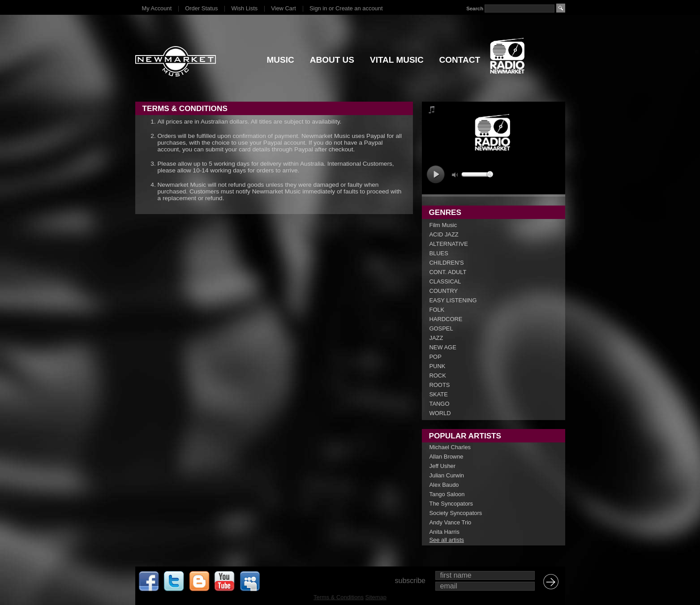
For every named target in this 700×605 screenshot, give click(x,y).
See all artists (447, 540)
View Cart (283, 8)
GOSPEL (441, 328)
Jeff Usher (443, 466)
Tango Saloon (447, 494)
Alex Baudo (444, 485)
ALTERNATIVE (449, 244)
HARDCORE (446, 319)
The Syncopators (451, 504)
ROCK (438, 375)
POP (436, 357)
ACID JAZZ (444, 234)
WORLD (440, 413)
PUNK (438, 366)
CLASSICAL (445, 281)
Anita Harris (444, 532)
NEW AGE (443, 347)
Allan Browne (447, 457)
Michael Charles (450, 447)
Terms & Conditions (339, 597)
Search (475, 9)
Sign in (318, 8)
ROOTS (440, 385)
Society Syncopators (456, 513)
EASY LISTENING (453, 300)
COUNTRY (444, 291)
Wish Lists (244, 8)
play (436, 174)
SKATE (439, 394)
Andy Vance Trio (451, 522)
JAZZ (436, 338)
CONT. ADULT (448, 272)
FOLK (437, 310)
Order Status (201, 8)
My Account (157, 8)
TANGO (440, 404)
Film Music (443, 225)
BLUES (439, 253)
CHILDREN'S (447, 263)
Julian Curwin (447, 475)
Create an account (359, 8)
